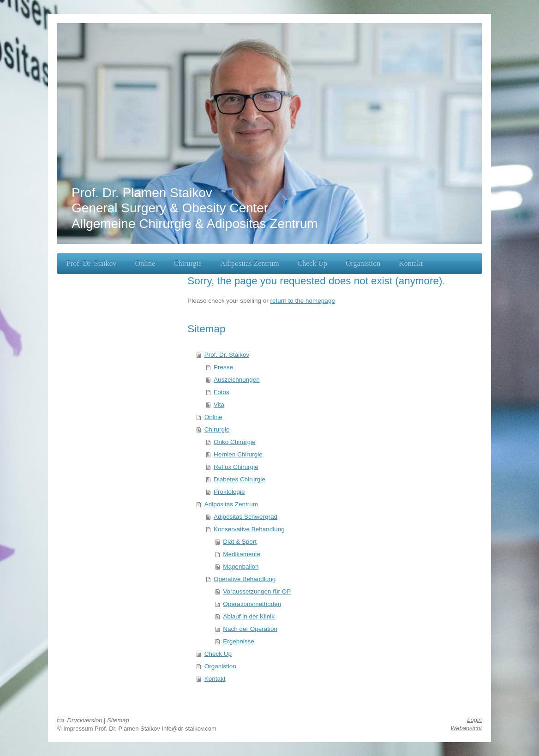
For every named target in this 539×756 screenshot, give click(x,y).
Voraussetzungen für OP (257, 591)
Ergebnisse (239, 641)
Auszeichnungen (237, 380)
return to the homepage (303, 301)
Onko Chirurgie (235, 442)
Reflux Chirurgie (236, 467)
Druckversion (81, 720)
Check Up (218, 654)
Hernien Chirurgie (238, 454)
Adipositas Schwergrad (246, 517)
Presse (223, 367)
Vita (219, 405)
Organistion (220, 666)
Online (213, 417)
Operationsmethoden (252, 604)
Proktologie (229, 492)
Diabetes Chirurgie (240, 479)
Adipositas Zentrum (231, 504)
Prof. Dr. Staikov (227, 355)
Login (474, 720)
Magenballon (241, 567)
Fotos (222, 392)
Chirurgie (217, 429)
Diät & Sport (240, 542)
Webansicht (466, 728)
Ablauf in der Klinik (249, 616)
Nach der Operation (250, 629)
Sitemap (118, 720)
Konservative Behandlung (249, 529)
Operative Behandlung (245, 579)
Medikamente (242, 554)
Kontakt (215, 679)
